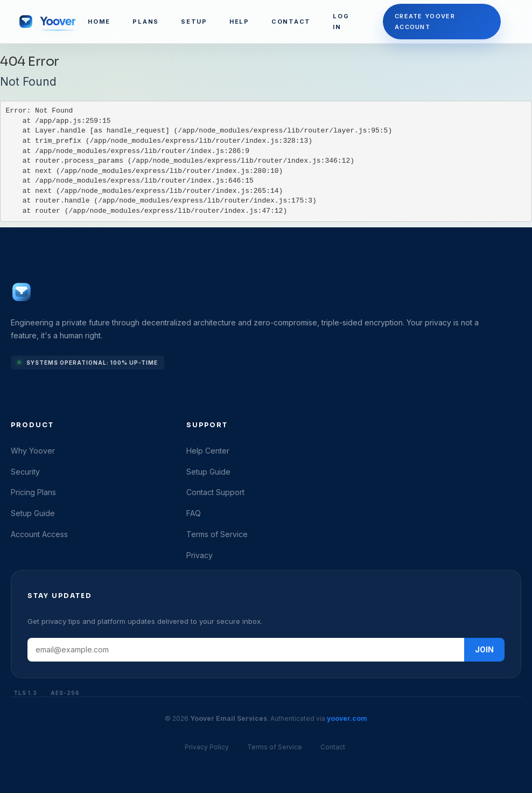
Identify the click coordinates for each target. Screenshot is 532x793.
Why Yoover (33, 451)
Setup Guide (33, 513)
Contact (333, 747)
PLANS (146, 22)
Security (25, 472)
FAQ (194, 513)
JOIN (484, 649)
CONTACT (291, 22)
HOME (99, 22)
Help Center (208, 451)
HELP (239, 22)
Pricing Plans (33, 492)
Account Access (39, 534)
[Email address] (246, 650)
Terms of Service (217, 534)
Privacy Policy (207, 747)
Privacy (199, 555)
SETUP (194, 22)
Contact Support (215, 492)
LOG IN (341, 22)
